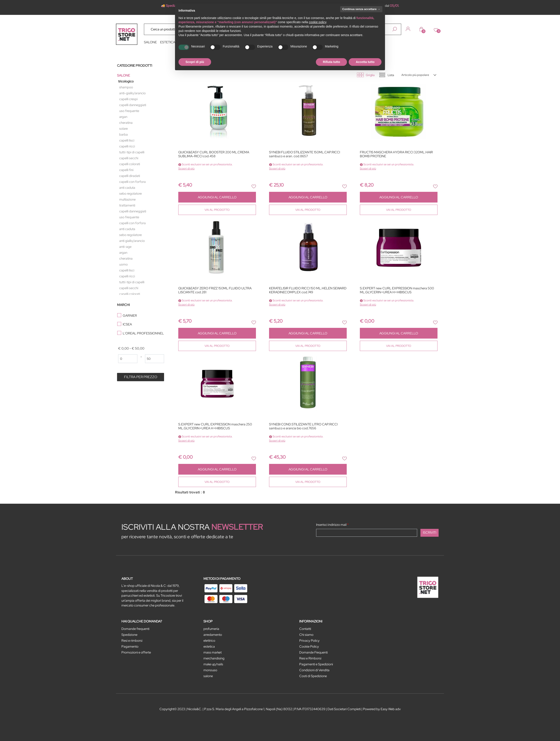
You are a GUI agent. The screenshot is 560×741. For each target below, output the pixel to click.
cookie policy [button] (318, 22)
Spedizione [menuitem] (129, 635)
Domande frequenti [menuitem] (135, 629)
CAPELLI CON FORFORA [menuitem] (132, 182)
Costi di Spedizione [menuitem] (313, 676)
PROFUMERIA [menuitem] (211, 629)
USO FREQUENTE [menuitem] (129, 111)
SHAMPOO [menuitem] (126, 87)
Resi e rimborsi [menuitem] (132, 641)
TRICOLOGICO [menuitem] (126, 81)
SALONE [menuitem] (150, 42)
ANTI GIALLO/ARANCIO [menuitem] (132, 241)
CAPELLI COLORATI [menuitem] (130, 164)
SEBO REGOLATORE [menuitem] (130, 194)
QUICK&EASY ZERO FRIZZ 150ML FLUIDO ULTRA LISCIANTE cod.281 (215, 290)
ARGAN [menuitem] (123, 117)
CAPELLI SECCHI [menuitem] (129, 158)
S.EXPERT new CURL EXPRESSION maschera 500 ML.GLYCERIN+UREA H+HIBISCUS (397, 290)
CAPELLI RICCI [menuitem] (127, 146)
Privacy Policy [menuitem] (309, 641)
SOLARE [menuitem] (123, 129)
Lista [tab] (391, 75)
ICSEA (127, 324)
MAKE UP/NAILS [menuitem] (213, 664)
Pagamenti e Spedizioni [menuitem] (316, 664)
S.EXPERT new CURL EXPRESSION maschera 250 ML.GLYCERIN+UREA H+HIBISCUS (215, 426)
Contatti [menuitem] (305, 629)
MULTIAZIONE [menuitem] (127, 199)
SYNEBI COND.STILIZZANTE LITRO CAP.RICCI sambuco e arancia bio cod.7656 (303, 426)
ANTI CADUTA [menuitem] (127, 188)
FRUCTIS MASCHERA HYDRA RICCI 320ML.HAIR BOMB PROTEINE (396, 154)
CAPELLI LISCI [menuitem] (127, 140)
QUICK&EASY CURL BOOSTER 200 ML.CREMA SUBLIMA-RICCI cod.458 (214, 154)
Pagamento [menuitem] (130, 647)
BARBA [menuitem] (123, 135)
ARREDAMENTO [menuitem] (213, 635)
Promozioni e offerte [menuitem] (136, 652)
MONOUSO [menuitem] (210, 670)
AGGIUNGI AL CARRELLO (217, 197)
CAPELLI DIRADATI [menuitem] (130, 176)
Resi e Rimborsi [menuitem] (310, 658)
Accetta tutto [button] (365, 62)
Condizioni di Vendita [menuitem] (314, 670)
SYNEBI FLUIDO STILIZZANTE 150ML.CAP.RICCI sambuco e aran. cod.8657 (304, 154)
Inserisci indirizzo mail (332, 525)
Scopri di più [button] (195, 62)
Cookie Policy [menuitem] (309, 647)
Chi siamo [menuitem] (306, 635)
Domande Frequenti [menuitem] (313, 652)
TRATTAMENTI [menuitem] (127, 205)
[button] (395, 29)
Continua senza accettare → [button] (361, 9)
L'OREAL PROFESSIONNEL (143, 333)
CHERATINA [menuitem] (126, 123)
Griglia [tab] (370, 75)
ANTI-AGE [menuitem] (125, 247)
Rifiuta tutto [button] (332, 62)
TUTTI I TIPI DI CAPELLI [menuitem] (132, 152)
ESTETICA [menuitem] (168, 42)
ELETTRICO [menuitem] (209, 641)
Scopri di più (186, 169)
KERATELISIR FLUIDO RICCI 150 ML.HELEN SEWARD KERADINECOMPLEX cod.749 (308, 290)
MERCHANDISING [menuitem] (214, 658)
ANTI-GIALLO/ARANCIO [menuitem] (132, 93)
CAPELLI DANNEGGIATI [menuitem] (133, 105)
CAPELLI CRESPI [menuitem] (128, 99)
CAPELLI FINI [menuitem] (126, 170)
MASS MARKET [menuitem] (213, 652)
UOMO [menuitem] (123, 264)
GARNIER (130, 316)
